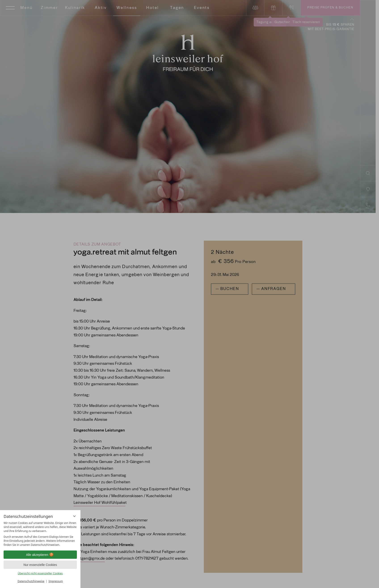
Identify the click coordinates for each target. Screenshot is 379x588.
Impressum (56, 581)
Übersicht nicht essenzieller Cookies (40, 573)
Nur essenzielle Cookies (40, 565)
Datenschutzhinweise (31, 581)
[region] (40, 534)
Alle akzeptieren (40, 555)
